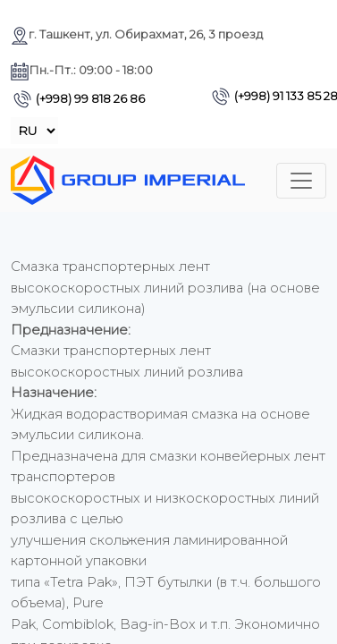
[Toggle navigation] (301, 181)
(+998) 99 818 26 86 (79, 98)
